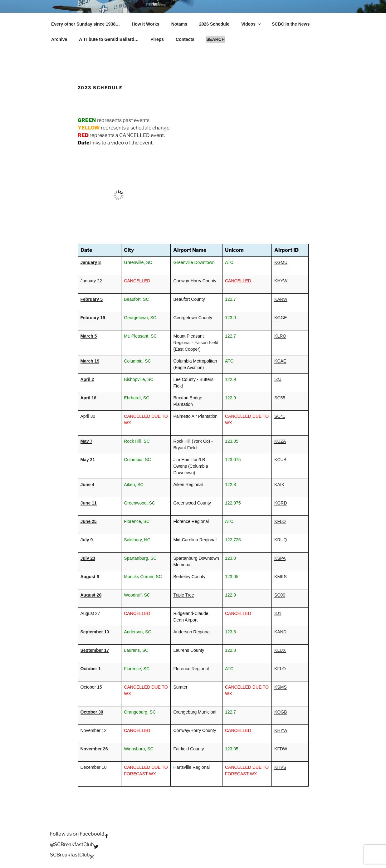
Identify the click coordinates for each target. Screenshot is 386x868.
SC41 (280, 416)
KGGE (281, 318)
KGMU (281, 262)
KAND (280, 632)
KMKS (281, 577)
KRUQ (281, 540)
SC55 (280, 398)
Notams (179, 24)
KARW (281, 299)
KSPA (280, 558)
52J (278, 379)
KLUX (280, 650)
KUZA (280, 441)
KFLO (280, 521)
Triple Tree (183, 595)
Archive (59, 39)
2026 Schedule (214, 24)
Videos (251, 24)
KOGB (281, 712)
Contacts (185, 39)
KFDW (281, 749)
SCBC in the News (291, 24)
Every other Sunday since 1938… (86, 24)
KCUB (280, 460)
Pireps (157, 39)
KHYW (281, 281)
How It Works (145, 24)
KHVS (280, 767)
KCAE (280, 361)
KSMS (281, 687)
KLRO (280, 336)
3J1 (278, 613)
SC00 (280, 595)
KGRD (281, 503)
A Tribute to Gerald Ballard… (109, 39)
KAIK (279, 485)
